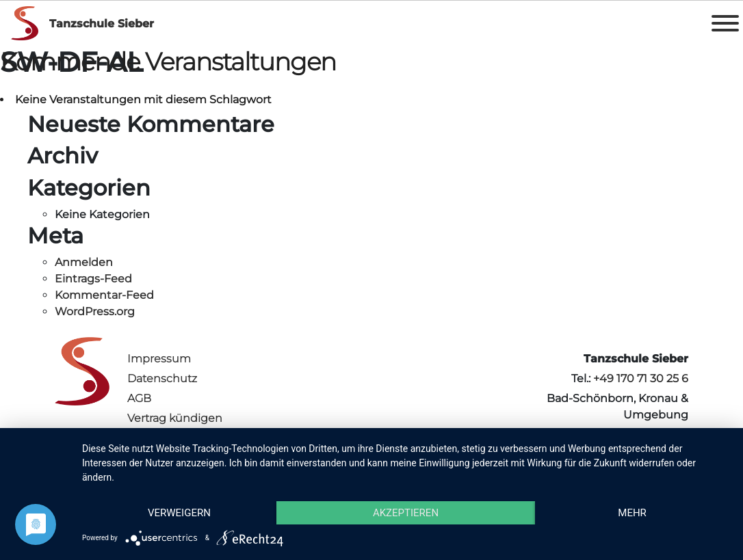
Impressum (159, 359)
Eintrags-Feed (93, 279)
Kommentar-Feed (104, 295)
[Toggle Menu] (725, 23)
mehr (632, 513)
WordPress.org (95, 311)
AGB (139, 398)
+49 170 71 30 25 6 (641, 378)
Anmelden (84, 262)
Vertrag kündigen (175, 418)
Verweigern (179, 513)
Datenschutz (162, 378)
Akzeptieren (406, 513)
